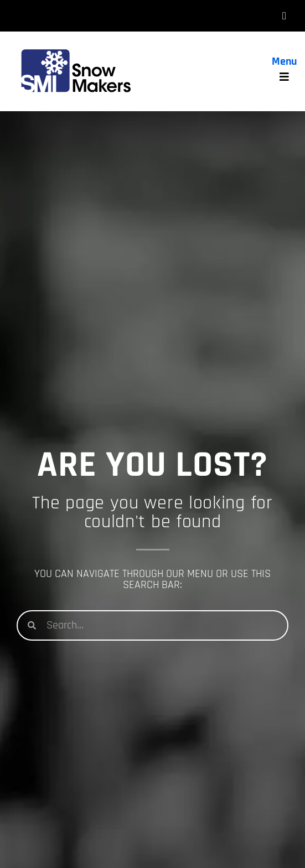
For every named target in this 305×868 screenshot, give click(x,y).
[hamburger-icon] (284, 16)
